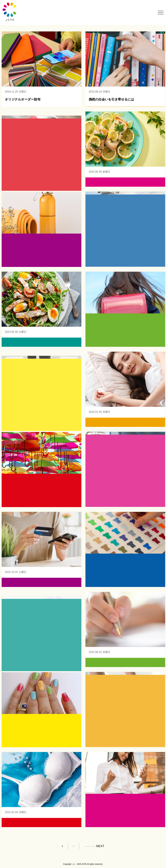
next (100, 846)
